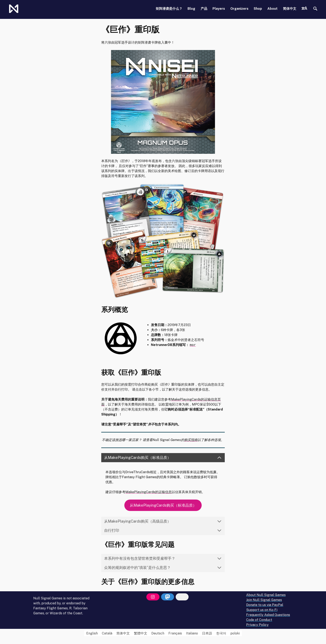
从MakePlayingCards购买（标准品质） (163, 505)
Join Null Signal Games (264, 600)
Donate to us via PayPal (265, 605)
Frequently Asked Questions (268, 615)
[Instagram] (153, 597)
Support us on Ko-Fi (262, 610)
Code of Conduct (259, 620)
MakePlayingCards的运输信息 (149, 492)
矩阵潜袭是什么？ (169, 9)
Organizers (239, 9)
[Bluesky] (182, 597)
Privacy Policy (257, 625)
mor (193, 345)
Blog (191, 9)
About (272, 9)
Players (219, 9)
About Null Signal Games (266, 595)
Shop (258, 9)
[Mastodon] (168, 597)
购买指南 (191, 440)
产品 (204, 9)
